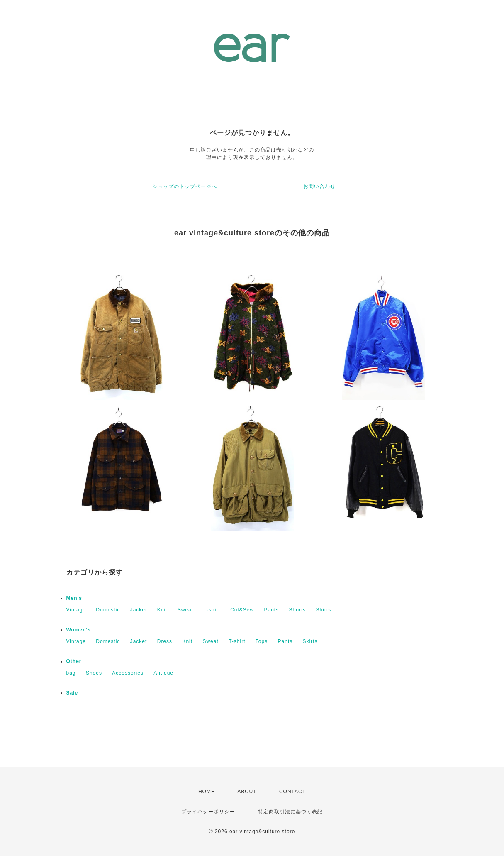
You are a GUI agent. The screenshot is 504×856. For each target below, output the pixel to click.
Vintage (76, 610)
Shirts (324, 610)
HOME (207, 792)
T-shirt (212, 610)
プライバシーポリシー (208, 812)
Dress (165, 641)
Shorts (298, 610)
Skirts (310, 641)
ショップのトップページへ (185, 186)
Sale (72, 693)
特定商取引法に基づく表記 (290, 812)
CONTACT (292, 792)
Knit (162, 610)
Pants (272, 610)
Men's (74, 598)
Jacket (139, 610)
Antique (163, 673)
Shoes (94, 673)
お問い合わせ (319, 186)
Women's (79, 630)
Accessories (128, 673)
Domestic (108, 610)
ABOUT (247, 792)
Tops (262, 641)
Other (74, 661)
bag (71, 673)
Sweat (185, 610)
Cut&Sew (242, 610)
